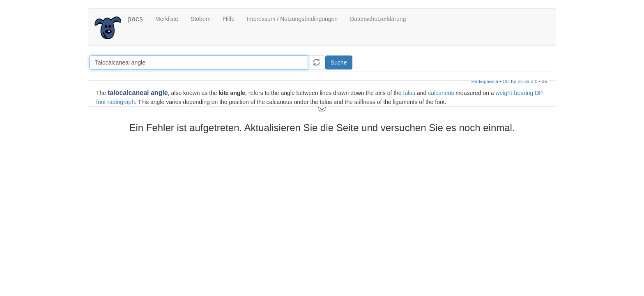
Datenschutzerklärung (378, 19)
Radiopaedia (485, 81)
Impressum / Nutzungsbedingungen (292, 19)
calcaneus (441, 93)
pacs (135, 19)
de (544, 81)
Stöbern (201, 19)
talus (409, 93)
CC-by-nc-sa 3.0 (520, 81)
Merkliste (167, 19)
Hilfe (229, 19)
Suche (339, 62)
